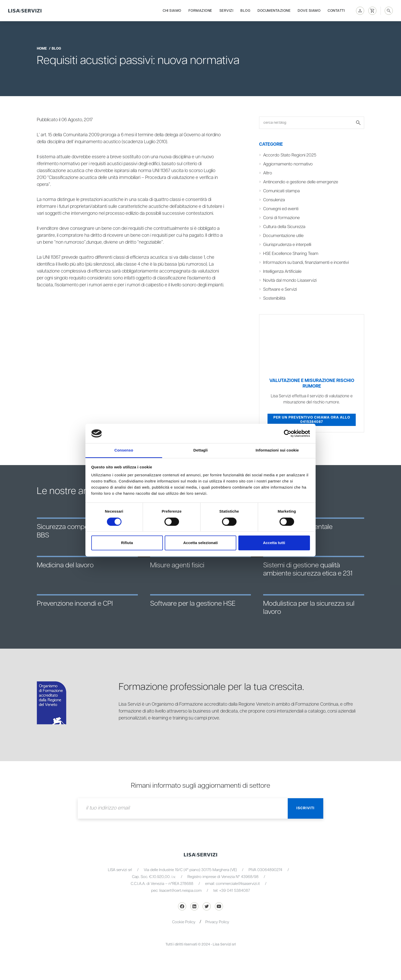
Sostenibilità (274, 298)
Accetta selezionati (200, 543)
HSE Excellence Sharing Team (291, 254)
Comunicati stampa (281, 191)
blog (56, 49)
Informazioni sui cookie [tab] (277, 450)
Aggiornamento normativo (288, 164)
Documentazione (274, 11)
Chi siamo (172, 11)
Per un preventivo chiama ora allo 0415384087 (312, 420)
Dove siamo (309, 11)
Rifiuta (127, 543)
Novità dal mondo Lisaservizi (290, 280)
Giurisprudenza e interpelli (287, 245)
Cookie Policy (184, 922)
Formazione (200, 11)
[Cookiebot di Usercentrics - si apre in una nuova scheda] (288, 433)
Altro (268, 173)
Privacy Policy (217, 922)
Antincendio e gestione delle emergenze (301, 182)
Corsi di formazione (281, 218)
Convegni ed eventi (281, 209)
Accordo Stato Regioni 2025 (290, 155)
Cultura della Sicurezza (284, 227)
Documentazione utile (283, 236)
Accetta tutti (274, 543)
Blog (245, 11)
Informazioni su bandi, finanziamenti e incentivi (306, 263)
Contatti (336, 11)
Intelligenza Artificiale (282, 272)
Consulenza (274, 200)
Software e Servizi (280, 289)
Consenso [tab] (124, 450)
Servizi (226, 11)
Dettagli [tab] (201, 450)
